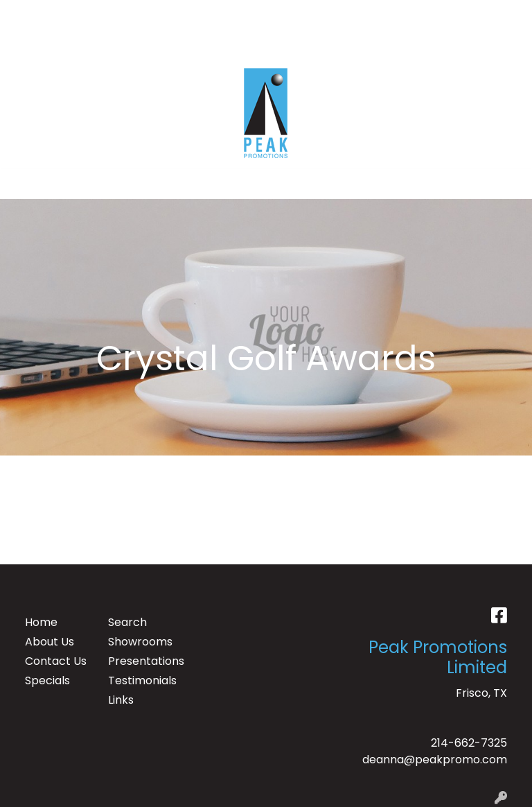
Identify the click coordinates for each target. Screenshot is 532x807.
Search (341, 15)
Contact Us (56, 661)
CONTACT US (49, 45)
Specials (47, 680)
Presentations (141, 661)
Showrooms (140, 642)
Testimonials (141, 680)
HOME (29, 15)
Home (41, 622)
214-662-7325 (469, 743)
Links (121, 700)
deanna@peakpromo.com (435, 760)
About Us (50, 642)
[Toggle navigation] (21, 184)
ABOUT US (83, 15)
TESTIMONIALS (158, 15)
